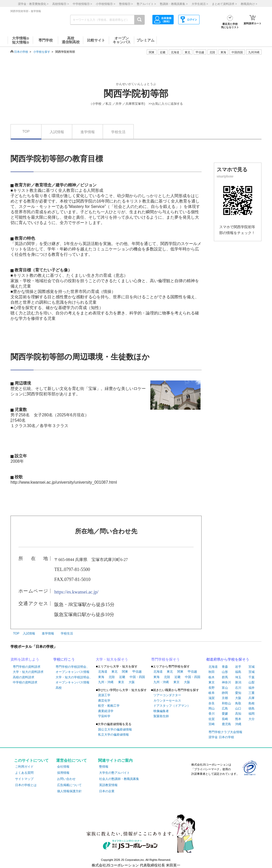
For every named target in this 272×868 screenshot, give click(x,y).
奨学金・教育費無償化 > (33, 4)
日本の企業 (107, 791)
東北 (114, 672)
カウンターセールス (167, 701)
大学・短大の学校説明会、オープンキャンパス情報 (74, 680)
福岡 (252, 714)
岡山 (212, 708)
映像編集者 (161, 711)
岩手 (238, 667)
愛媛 (225, 714)
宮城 (252, 667)
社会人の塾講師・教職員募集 (119, 779)
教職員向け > (249, 4)
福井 (252, 688)
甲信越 (137, 672)
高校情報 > (60, 4)
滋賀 (212, 698)
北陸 (112, 677)
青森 (225, 667)
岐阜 (212, 693)
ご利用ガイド (24, 767)
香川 (212, 714)
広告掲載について (69, 785)
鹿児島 (226, 724)
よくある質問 (24, 773)
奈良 (212, 703)
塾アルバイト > (146, 4)
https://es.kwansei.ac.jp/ (76, 592)
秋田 (212, 672)
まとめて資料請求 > (224, 4)
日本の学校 (21, 52)
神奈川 (226, 682)
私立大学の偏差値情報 (113, 735)
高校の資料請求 (24, 677)
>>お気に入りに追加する (166, 104)
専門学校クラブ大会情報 (225, 732)
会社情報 (63, 767)
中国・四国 (137, 677)
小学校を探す (42, 52)
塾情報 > (126, 4)
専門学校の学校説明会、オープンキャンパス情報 (72, 669)
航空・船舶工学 (109, 706)
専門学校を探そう (165, 659)
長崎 (225, 719)
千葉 (252, 677)
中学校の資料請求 (25, 682)
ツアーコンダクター (167, 695)
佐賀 (212, 719)
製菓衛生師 (161, 716)
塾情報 (104, 767)
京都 (225, 698)
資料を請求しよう (25, 659)
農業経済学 (106, 711)
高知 (238, 714)
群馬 (225, 677)
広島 (225, 708)
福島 (238, 672)
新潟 (238, 682)
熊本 (238, 719)
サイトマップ (24, 779)
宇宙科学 (104, 716)
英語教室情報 (108, 785)
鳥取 (238, 703)
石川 (238, 688)
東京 (121, 682)
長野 (212, 688)
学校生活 (118, 132)
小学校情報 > (105, 4)
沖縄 (238, 724)
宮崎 (212, 724)
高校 (59, 688)
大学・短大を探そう (112, 659)
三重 (252, 693)
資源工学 (104, 695)
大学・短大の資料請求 (28, 672)
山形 (225, 672)
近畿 (122, 677)
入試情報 (57, 132)
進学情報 (88, 132)
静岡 (225, 693)
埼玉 (238, 677)
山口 (238, 708)
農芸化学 (104, 701)
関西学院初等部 (136, 94)
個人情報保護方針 (69, 791)
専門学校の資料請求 (27, 667)
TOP (26, 131)
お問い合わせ (66, 779)
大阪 (132, 682)
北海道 (175, 52)
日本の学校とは (26, 785)
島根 (252, 703)
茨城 (252, 672)
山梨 (252, 682)
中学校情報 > (82, 4)
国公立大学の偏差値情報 (115, 729)
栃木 (212, 677)
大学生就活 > (200, 4)
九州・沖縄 (106, 682)
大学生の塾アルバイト (114, 773)
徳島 (252, 708)
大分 (252, 719)
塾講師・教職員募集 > (174, 4)
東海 (101, 677)
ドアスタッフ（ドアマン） (172, 706)
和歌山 (226, 703)
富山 (225, 688)
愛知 (238, 693)
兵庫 (252, 698)
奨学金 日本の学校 (221, 737)
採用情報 (63, 773)
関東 (125, 672)
